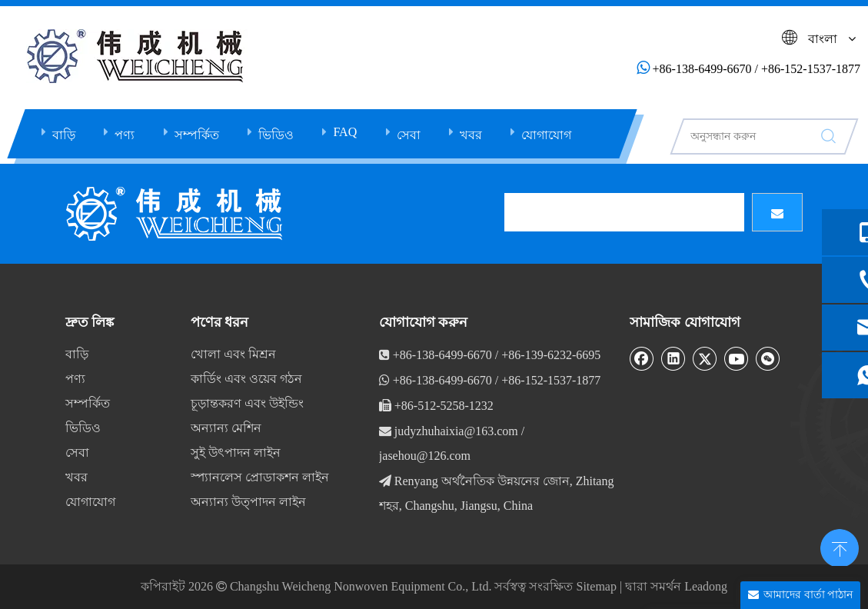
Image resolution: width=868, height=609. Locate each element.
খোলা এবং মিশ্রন (233, 354)
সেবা (409, 135)
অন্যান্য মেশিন (226, 428)
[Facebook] (642, 358)
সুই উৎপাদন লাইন (236, 453)
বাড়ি (64, 135)
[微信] (768, 358)
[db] (177, 214)
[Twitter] (705, 358)
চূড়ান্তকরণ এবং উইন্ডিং (247, 403)
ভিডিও (276, 135)
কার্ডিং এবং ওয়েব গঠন (246, 379)
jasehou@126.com (425, 456)
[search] (624, 212)
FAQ (345, 132)
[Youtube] (737, 358)
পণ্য (125, 135)
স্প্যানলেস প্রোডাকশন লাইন (260, 477)
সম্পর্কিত (197, 135)
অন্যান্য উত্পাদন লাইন (248, 502)
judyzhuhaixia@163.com (456, 431)
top (836, 543)
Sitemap (596, 586)
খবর (471, 135)
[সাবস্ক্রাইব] (777, 212)
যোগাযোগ (546, 135)
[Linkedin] (673, 358)
